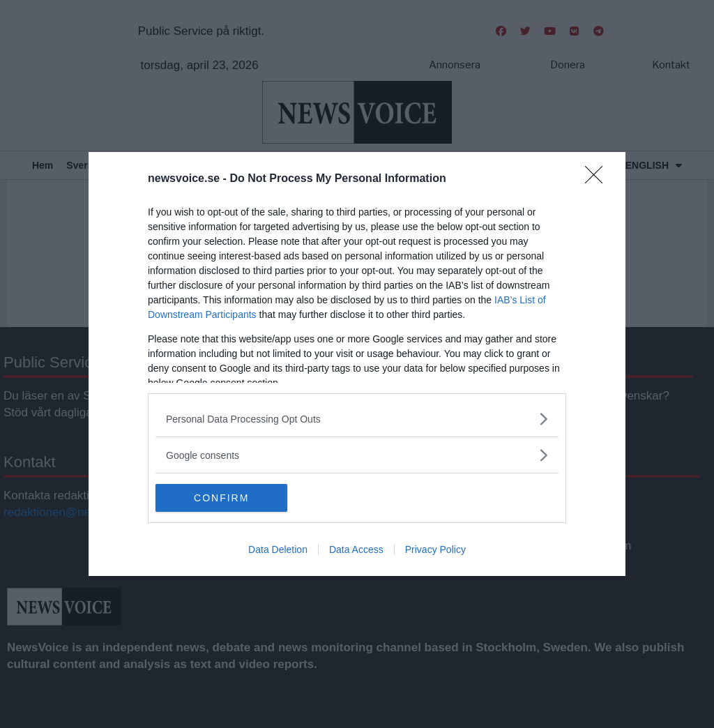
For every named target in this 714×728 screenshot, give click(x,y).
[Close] (598, 179)
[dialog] (357, 364)
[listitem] (357, 419)
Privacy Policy (435, 549)
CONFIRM (221, 498)
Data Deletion (278, 549)
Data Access (356, 549)
